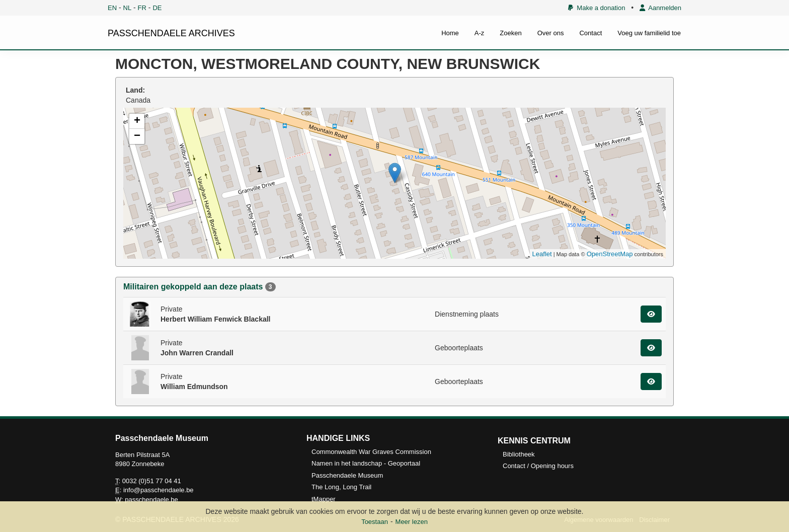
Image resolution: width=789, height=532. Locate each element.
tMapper (324, 499)
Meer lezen (412, 522)
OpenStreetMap (610, 254)
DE (157, 8)
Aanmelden (660, 8)
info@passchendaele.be (159, 490)
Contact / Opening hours (538, 466)
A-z (480, 33)
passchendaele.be (151, 500)
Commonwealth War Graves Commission (371, 452)
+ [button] (137, 121)
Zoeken (510, 33)
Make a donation (597, 8)
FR (142, 8)
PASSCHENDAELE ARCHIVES (171, 33)
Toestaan (375, 522)
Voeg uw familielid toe (649, 33)
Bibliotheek (519, 454)
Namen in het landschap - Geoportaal (366, 463)
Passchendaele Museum (347, 475)
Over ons (551, 33)
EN (112, 8)
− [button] (137, 136)
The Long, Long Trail (341, 487)
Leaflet (542, 254)
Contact (590, 33)
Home (450, 33)
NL (128, 8)
